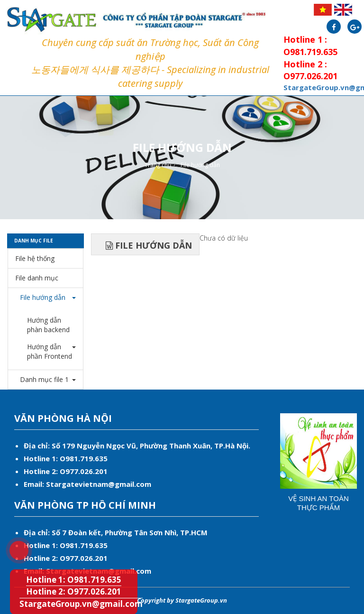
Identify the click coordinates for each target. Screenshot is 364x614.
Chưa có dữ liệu (224, 238)
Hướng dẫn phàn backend (48, 325)
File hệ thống (35, 258)
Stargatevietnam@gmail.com (99, 484)
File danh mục (37, 278)
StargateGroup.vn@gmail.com (81, 604)
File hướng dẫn (200, 165)
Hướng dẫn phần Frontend (50, 351)
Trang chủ (158, 165)
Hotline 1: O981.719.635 (74, 580)
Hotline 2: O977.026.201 (74, 591)
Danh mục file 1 (42, 379)
